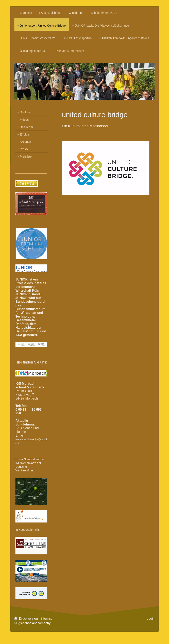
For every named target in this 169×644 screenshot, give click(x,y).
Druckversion (27, 619)
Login (151, 619)
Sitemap (46, 619)
